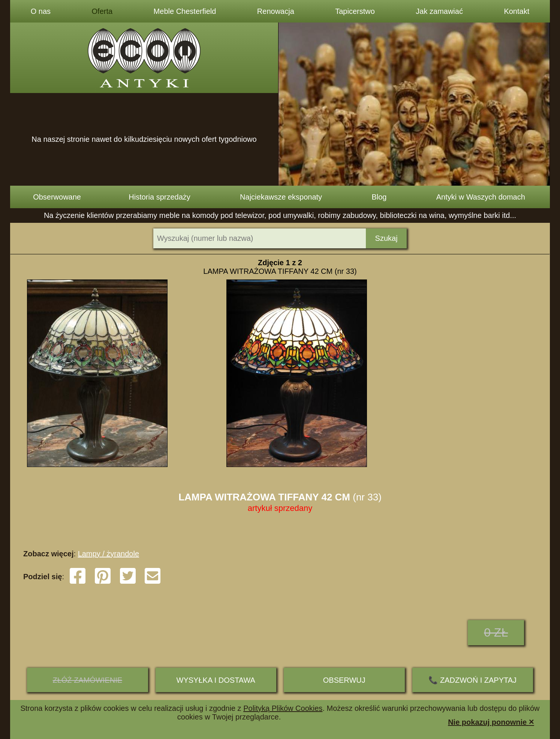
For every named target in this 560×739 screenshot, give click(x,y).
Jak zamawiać (439, 11)
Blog (379, 197)
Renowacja (276, 11)
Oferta (102, 11)
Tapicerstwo (355, 11)
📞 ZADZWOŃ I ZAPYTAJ (472, 680)
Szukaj (386, 238)
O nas (41, 11)
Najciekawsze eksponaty (281, 197)
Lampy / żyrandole (109, 554)
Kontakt (517, 11)
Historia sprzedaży (159, 197)
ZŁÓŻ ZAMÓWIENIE (87, 680)
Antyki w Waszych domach (481, 197)
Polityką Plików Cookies (283, 708)
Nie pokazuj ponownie (491, 722)
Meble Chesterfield (185, 11)
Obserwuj (344, 680)
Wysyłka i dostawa (216, 680)
